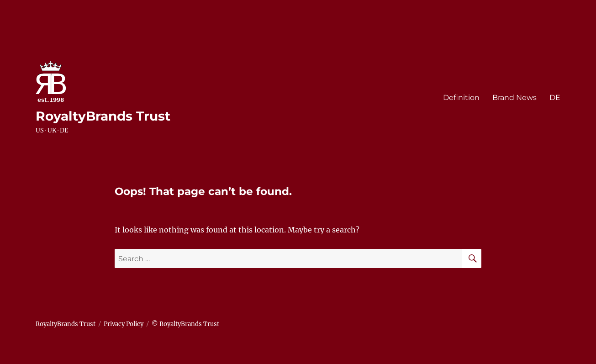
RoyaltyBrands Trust (103, 116)
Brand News (514, 98)
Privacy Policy (124, 324)
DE (555, 98)
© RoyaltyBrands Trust (185, 324)
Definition (461, 98)
